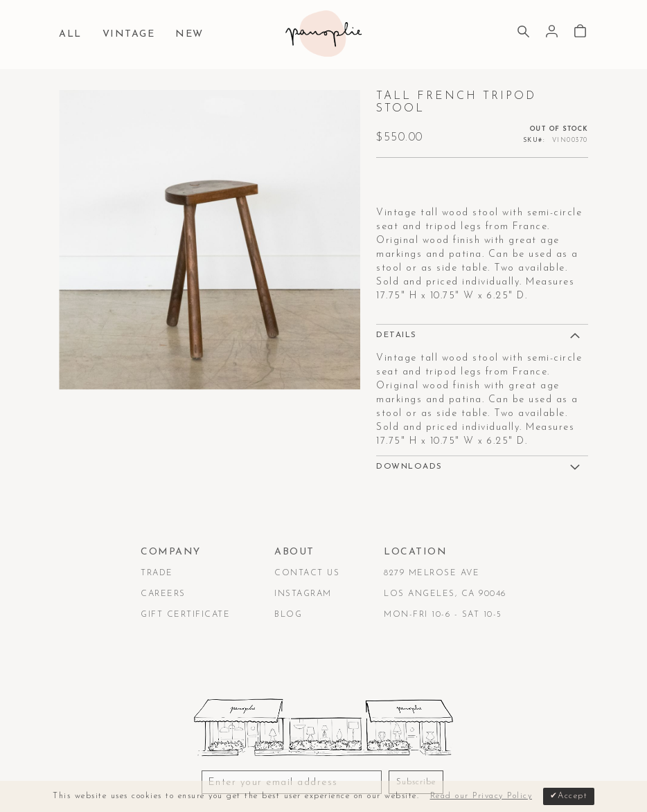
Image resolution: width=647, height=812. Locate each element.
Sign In (552, 31)
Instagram (303, 594)
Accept (573, 796)
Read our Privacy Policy (481, 796)
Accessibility (327, 766)
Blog (288, 615)
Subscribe (416, 721)
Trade (157, 573)
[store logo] (323, 34)
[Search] (523, 33)
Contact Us (307, 573)
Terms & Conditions (112, 766)
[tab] (482, 334)
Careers (163, 594)
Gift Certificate (185, 615)
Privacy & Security (229, 766)
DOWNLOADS (409, 467)
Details (397, 335)
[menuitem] (74, 35)
